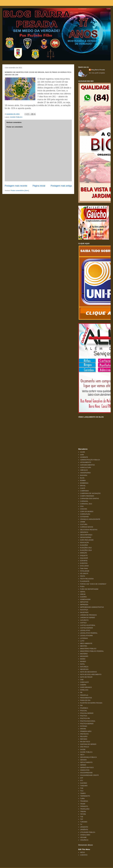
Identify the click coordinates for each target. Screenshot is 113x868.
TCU (82, 791)
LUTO (82, 641)
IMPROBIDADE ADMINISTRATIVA (92, 607)
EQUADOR (84, 558)
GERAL (83, 592)
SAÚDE (83, 749)
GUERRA (83, 597)
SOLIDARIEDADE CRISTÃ (89, 775)
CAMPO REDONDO (87, 496)
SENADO (83, 760)
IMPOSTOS (84, 602)
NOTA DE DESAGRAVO (88, 672)
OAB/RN (83, 685)
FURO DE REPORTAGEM (89, 589)
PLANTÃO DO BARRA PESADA (91, 703)
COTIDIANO (84, 517)
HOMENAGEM (85, 599)
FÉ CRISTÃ (84, 574)
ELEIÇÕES (84, 545)
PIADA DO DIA (85, 700)
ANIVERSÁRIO (85, 473)
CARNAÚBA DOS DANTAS (90, 499)
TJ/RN (82, 799)
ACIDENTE (84, 457)
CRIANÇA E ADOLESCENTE (90, 519)
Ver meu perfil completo (97, 73)
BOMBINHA (84, 483)
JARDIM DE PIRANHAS (88, 615)
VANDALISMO (85, 835)
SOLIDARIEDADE (86, 773)
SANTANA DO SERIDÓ (88, 744)
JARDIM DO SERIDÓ (88, 618)
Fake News (84, 568)
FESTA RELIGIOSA (87, 579)
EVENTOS (84, 563)
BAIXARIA (84, 475)
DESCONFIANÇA (86, 535)
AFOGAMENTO (86, 462)
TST (82, 819)
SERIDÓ (83, 765)
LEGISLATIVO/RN (86, 636)
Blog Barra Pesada (17, 13)
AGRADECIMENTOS (87, 465)
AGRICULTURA (86, 467)
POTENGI (84, 726)
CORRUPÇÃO (85, 514)
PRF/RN (83, 729)
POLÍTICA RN (85, 718)
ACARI (83, 452)
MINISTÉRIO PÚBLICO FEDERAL (92, 651)
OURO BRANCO (86, 687)
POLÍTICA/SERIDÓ (87, 724)
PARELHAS (84, 690)
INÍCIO (83, 852)
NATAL (83, 664)
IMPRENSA (84, 605)
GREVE (83, 594)
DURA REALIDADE (87, 540)
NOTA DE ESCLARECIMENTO (91, 674)
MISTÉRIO (84, 654)
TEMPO (83, 793)
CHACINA (84, 509)
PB (81, 692)
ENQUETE (84, 556)
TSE (82, 817)
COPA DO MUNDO (87, 511)
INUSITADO (84, 612)
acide (82, 455)
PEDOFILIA (84, 695)
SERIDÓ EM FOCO (87, 768)
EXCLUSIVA (84, 566)
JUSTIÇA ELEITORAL (88, 625)
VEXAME (83, 837)
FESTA (83, 576)
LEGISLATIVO (85, 630)
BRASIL (83, 486)
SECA (82, 755)
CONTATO (84, 855)
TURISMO (84, 822)
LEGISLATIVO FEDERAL (89, 633)
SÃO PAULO (85, 747)
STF (82, 778)
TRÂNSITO (84, 806)
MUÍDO (83, 659)
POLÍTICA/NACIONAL (88, 721)
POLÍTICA (84, 716)
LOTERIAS (84, 638)
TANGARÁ (84, 786)
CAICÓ (83, 488)
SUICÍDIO (84, 783)
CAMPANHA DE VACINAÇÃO (90, 493)
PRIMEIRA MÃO (86, 731)
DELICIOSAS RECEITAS (89, 530)
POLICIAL (84, 711)
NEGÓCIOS (84, 669)
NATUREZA (84, 667)
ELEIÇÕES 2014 (86, 550)
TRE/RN (83, 812)
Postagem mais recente (16, 186)
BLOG (82, 478)
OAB (82, 680)
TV (81, 824)
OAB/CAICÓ (84, 682)
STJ (82, 780)
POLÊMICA (84, 708)
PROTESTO (84, 734)
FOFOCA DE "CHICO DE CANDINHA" (93, 584)
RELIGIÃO (84, 736)
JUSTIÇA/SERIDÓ (87, 628)
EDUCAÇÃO (85, 543)
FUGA (82, 587)
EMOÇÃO (84, 553)
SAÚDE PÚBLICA (16, 117)
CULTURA (84, 524)
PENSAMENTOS (86, 698)
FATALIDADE (85, 571)
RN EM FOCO (85, 742)
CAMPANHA (84, 491)
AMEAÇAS (84, 470)
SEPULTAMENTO (86, 762)
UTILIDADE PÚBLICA (88, 832)
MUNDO (83, 661)
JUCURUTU (84, 620)
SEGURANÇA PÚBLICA (88, 757)
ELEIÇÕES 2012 (86, 548)
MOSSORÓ (84, 656)
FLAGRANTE (85, 581)
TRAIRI (83, 804)
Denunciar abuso (86, 845)
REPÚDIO (84, 739)
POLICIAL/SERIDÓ (87, 713)
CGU (82, 506)
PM (81, 705)
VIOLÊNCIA (84, 840)
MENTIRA (84, 646)
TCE (82, 788)
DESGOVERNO (86, 537)
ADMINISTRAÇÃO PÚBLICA (90, 460)
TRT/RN (83, 814)
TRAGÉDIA (84, 801)
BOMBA (83, 480)
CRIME (83, 522)
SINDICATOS (85, 770)
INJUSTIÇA (84, 610)
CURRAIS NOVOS (87, 527)
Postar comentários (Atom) (20, 191)
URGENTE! (84, 827)
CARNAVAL (84, 501)
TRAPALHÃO (85, 809)
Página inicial (39, 186)
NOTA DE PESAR (86, 677)
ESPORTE (84, 561)
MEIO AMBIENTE (86, 643)
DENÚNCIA (84, 532)
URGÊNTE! (84, 830)
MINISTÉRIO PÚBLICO (88, 649)
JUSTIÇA (83, 623)
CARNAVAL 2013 (86, 504)
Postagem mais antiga (61, 186)
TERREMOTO (85, 796)
